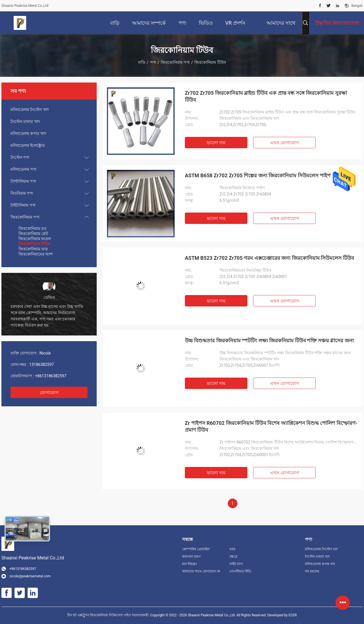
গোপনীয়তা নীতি (240, 571)
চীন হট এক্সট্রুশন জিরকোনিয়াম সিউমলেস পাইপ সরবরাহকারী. (109, 615)
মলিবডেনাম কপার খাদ (28, 133)
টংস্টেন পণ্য (20, 157)
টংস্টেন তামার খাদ (25, 121)
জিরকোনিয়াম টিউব (34, 244)
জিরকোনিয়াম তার (33, 249)
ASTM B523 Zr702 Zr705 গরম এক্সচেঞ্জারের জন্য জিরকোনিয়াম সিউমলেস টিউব (269, 258)
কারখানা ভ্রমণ (191, 557)
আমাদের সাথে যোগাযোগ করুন (201, 571)
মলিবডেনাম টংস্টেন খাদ (30, 110)
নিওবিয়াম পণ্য (22, 193)
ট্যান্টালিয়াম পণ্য (23, 181)
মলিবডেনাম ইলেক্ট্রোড (28, 145)
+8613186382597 (51, 376)
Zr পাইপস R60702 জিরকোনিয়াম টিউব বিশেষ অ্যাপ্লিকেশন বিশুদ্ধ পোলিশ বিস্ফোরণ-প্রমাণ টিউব (271, 426)
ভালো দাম (216, 143)
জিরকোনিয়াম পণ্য (175, 62)
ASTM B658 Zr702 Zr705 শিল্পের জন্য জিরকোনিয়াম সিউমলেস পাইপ (258, 175)
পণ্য (153, 62)
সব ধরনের (312, 571)
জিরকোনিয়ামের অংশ (36, 254)
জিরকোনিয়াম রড (32, 228)
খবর (232, 549)
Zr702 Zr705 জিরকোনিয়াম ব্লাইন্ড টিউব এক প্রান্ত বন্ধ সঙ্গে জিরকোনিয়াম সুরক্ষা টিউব (266, 96)
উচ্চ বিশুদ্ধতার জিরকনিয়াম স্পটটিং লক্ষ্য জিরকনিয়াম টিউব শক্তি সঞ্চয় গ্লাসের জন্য (269, 340)
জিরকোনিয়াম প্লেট (33, 234)
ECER (292, 615)
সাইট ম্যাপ (236, 564)
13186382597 (42, 364)
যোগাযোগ (49, 393)
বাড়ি (142, 62)
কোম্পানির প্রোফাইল (196, 549)
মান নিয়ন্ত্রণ (189, 564)
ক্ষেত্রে (233, 557)
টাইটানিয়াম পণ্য (23, 205)
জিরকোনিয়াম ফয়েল (35, 239)
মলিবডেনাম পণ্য (23, 169)
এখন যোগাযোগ (284, 143)
